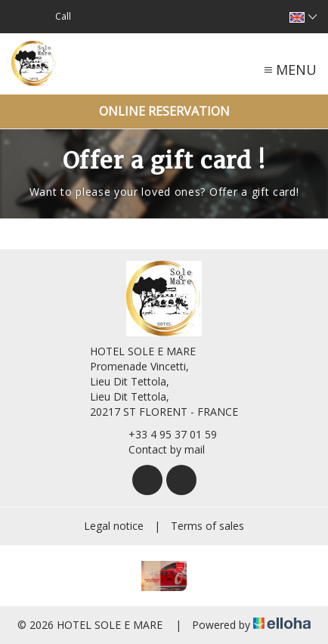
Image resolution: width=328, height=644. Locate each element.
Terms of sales (207, 526)
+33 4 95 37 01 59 (164, 434)
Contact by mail (158, 449)
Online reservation (164, 111)
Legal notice (114, 526)
